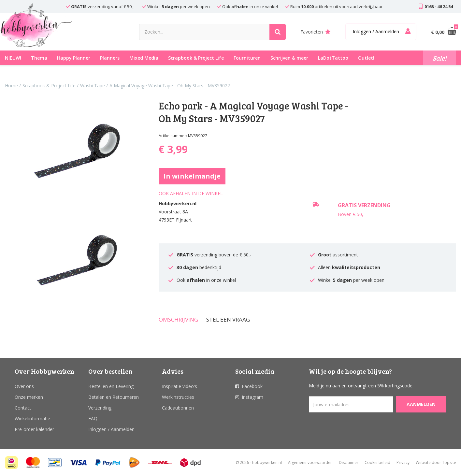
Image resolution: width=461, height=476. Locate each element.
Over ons (24, 386)
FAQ (93, 418)
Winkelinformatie (32, 418)
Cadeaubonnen (178, 408)
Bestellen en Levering (111, 386)
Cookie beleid (377, 462)
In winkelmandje (192, 176)
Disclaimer (349, 462)
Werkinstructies (178, 397)
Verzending (100, 408)
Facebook (252, 386)
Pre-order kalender (34, 429)
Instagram (252, 397)
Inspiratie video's (180, 386)
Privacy (403, 462)
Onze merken (29, 397)
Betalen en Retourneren (114, 397)
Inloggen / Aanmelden (111, 429)
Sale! (440, 58)
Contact (23, 408)
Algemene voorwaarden (310, 462)
